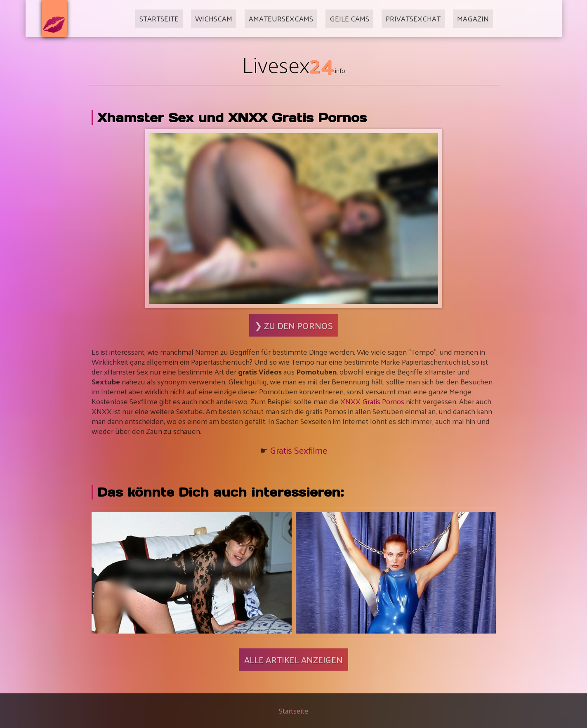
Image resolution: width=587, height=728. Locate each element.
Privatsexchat (413, 18)
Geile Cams (349, 18)
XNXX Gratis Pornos (372, 401)
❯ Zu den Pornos (294, 325)
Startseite (159, 18)
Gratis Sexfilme (299, 450)
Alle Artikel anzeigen (293, 660)
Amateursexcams (281, 18)
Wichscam (214, 18)
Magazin (473, 18)
